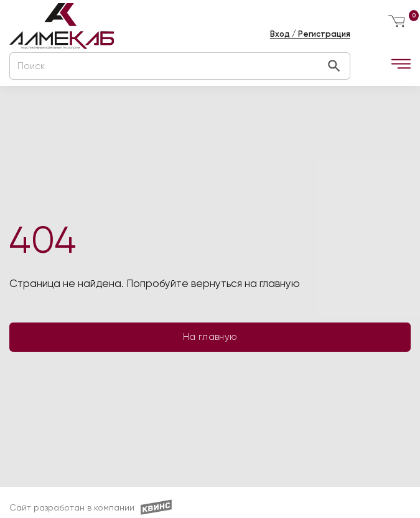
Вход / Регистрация (310, 34)
